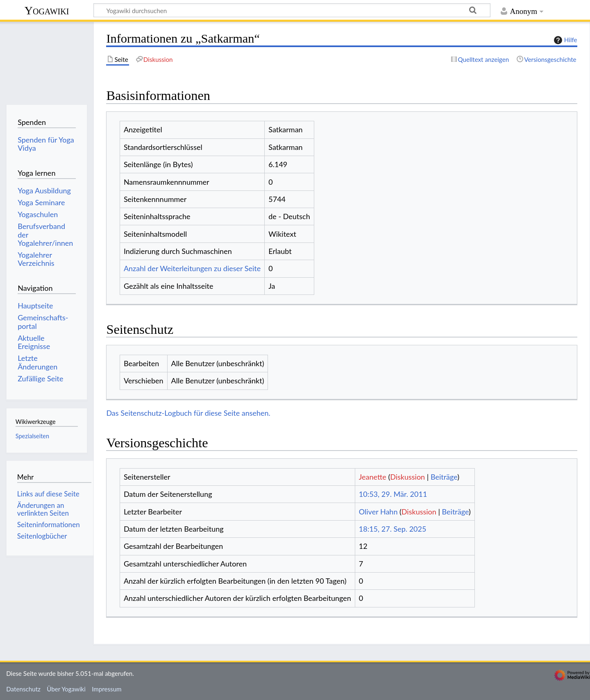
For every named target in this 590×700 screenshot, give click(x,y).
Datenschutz (23, 689)
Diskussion (407, 477)
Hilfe (565, 40)
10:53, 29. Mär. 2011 (393, 494)
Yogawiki (47, 10)
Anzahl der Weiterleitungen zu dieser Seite (192, 268)
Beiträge (444, 477)
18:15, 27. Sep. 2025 (393, 529)
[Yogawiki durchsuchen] (292, 10)
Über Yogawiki (66, 689)
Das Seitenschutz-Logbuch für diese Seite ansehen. (188, 413)
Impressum (107, 689)
